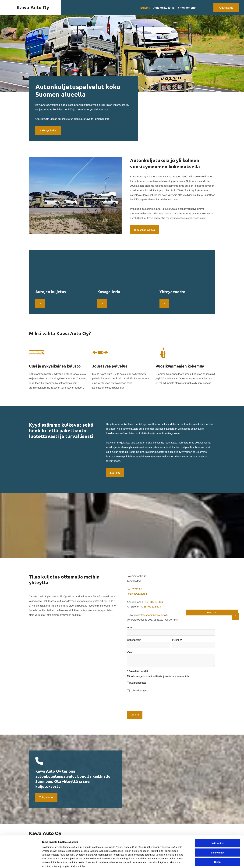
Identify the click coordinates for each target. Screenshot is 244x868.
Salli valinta (217, 846)
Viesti (130, 652)
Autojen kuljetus (51, 292)
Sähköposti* (134, 640)
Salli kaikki (217, 837)
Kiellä (217, 856)
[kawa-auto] (60, 270)
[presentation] (151, 702)
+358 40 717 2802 (153, 602)
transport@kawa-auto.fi (154, 615)
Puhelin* (177, 640)
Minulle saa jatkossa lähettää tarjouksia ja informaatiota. (159, 676)
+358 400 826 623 (151, 607)
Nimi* (130, 627)
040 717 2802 (134, 589)
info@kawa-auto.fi (137, 594)
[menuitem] (144, 8)
